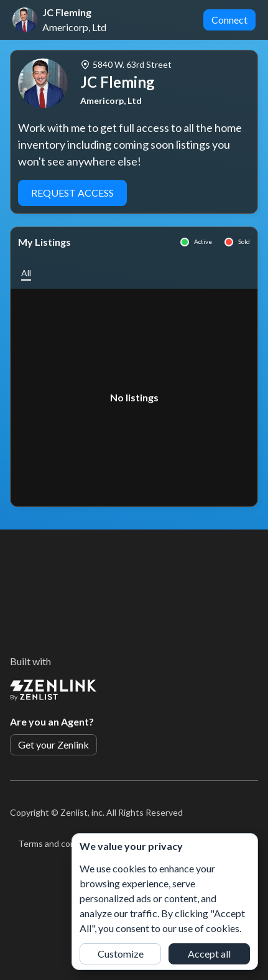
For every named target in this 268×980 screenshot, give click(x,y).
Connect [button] (229, 20)
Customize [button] (121, 954)
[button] (26, 273)
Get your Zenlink (53, 744)
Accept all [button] (209, 954)
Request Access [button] (72, 193)
